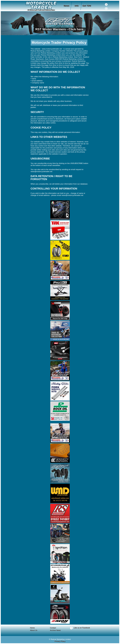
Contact (53, 628)
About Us (34, 630)
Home (32, 628)
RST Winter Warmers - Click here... (60, 29)
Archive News (55, 630)
